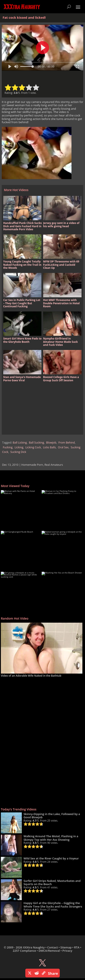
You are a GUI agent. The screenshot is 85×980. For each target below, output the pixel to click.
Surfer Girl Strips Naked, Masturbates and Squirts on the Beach (52, 883)
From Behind (67, 443)
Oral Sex (63, 447)
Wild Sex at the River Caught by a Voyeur (51, 858)
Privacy (67, 951)
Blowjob (51, 443)
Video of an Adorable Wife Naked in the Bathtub (31, 676)
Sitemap (66, 947)
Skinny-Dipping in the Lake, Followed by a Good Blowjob (52, 816)
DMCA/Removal (49, 951)
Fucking (8, 447)
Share (53, 973)
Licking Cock (33, 447)
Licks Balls (49, 447)
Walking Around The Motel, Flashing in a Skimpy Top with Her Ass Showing (51, 838)
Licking (19, 447)
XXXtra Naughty (34, 947)
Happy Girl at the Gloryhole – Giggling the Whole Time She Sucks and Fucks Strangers (53, 905)
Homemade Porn (32, 465)
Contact (53, 947)
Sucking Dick (18, 452)
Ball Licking (20, 443)
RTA (77, 947)
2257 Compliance (25, 951)
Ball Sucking (37, 443)
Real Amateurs (54, 465)
